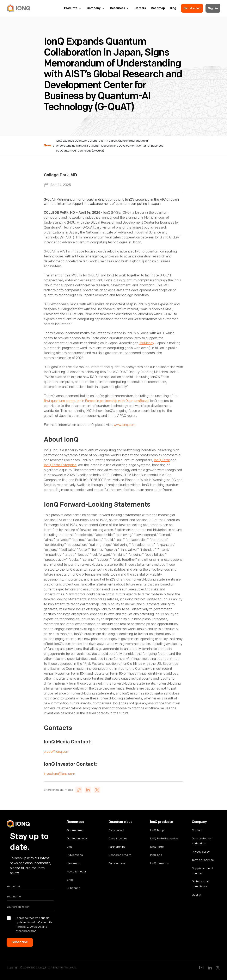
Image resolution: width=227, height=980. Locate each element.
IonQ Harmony (159, 863)
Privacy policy (201, 852)
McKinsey (147, 343)
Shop (70, 880)
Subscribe (73, 888)
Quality (196, 895)
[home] (19, 8)
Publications (75, 855)
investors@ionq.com (59, 774)
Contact (197, 830)
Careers (140, 8)
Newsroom (74, 863)
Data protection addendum (202, 841)
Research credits (120, 855)
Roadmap (158, 8)
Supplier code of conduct (203, 871)
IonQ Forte (162, 460)
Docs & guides (118, 838)
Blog (173, 8)
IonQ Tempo (158, 830)
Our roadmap (75, 830)
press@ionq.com (57, 752)
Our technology (77, 838)
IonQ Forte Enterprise (60, 465)
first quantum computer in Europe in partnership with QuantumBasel (96, 401)
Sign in (213, 8)
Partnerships (117, 847)
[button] (73, 8)
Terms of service (203, 860)
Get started (192, 8)
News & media (76, 872)
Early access (117, 863)
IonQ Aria (156, 855)
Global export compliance (201, 884)
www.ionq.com (125, 425)
